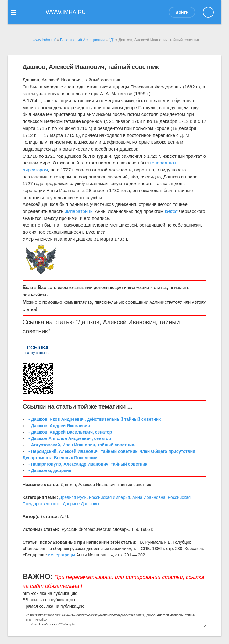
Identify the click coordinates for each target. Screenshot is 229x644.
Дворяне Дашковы (81, 504)
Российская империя (109, 497)
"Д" (111, 40)
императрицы (79, 211)
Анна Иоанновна (149, 497)
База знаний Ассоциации (82, 40)
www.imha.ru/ (44, 40)
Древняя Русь (73, 497)
